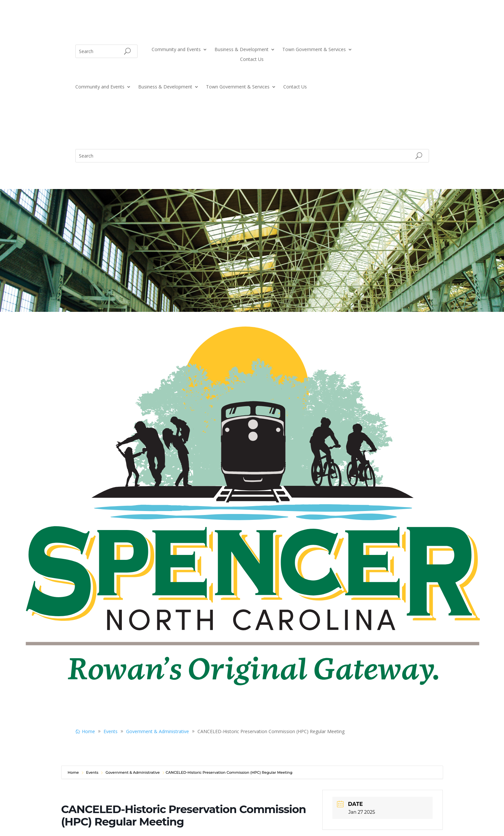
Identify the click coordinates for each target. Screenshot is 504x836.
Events (92, 772)
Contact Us (252, 60)
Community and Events (176, 50)
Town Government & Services (314, 50)
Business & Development (242, 50)
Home (74, 772)
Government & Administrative (133, 772)
